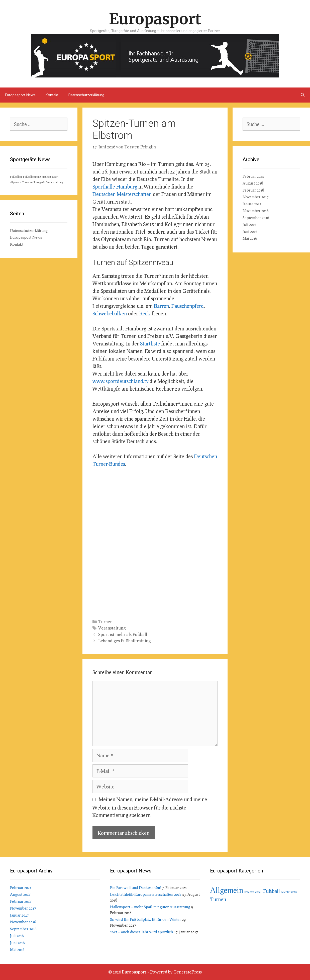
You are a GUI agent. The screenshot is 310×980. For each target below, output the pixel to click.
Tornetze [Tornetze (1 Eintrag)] (27, 182)
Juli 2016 (249, 224)
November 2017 (255, 197)
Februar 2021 (253, 176)
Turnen (105, 622)
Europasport (155, 19)
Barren (161, 306)
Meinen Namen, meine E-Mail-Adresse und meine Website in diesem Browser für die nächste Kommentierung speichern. (150, 807)
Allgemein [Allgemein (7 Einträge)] (227, 890)
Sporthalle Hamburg (115, 187)
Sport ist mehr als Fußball (123, 634)
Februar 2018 (253, 190)
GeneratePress (188, 972)
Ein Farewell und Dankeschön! (135, 887)
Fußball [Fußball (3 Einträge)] (272, 891)
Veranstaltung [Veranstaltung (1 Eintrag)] (55, 182)
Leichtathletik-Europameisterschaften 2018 (146, 894)
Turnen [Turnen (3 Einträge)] (218, 899)
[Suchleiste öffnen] (303, 95)
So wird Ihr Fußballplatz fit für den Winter (145, 919)
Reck (145, 313)
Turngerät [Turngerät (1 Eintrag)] (39, 182)
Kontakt (52, 95)
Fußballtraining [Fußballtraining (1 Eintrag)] (32, 177)
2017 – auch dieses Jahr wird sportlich (141, 932)
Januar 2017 (252, 204)
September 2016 (256, 218)
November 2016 (255, 211)
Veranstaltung (112, 628)
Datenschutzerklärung (86, 95)
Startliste (150, 343)
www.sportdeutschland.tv (120, 381)
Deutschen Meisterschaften (122, 194)
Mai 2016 (250, 238)
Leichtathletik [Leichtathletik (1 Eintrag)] (289, 892)
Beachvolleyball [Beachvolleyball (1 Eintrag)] (253, 892)
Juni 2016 (250, 231)
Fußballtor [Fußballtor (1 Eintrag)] (16, 177)
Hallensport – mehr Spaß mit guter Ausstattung (150, 907)
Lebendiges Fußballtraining (124, 641)
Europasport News (20, 95)
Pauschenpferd (188, 306)
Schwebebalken (110, 313)
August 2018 (253, 183)
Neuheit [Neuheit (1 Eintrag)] (46, 177)
